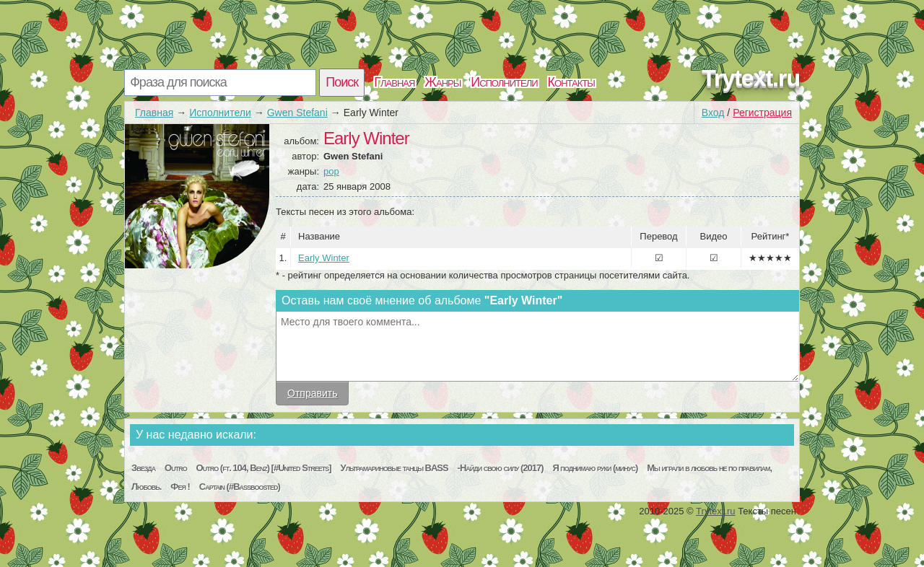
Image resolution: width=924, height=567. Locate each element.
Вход (713, 113)
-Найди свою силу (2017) (501, 468)
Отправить (312, 393)
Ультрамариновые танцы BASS (395, 468)
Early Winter (324, 258)
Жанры (443, 82)
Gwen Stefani (297, 113)
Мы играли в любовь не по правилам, (709, 468)
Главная (394, 82)
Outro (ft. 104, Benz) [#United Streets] (264, 468)
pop (331, 171)
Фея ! (180, 487)
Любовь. (146, 487)
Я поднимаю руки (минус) (595, 468)
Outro (176, 468)
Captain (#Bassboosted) (240, 487)
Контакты (571, 82)
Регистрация (762, 113)
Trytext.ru (751, 78)
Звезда (143, 468)
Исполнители (504, 82)
